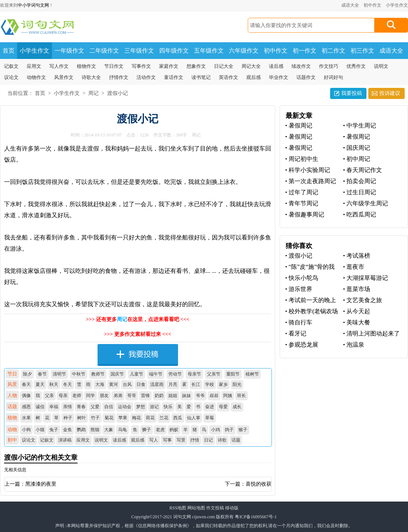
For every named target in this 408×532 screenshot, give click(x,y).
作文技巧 (329, 66)
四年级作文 (174, 51)
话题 (236, 440)
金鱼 (68, 430)
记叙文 (11, 66)
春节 (42, 374)
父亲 (49, 396)
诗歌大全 (91, 77)
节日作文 (114, 66)
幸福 (54, 407)
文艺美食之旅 (364, 300)
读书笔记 (201, 77)
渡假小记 (118, 93)
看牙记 (297, 333)
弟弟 (118, 396)
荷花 (150, 418)
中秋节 (79, 374)
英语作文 (228, 77)
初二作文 (333, 51)
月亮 (173, 384)
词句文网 (182, 517)
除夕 (27, 374)
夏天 (40, 384)
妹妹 (187, 396)
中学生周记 (361, 125)
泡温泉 (355, 345)
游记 (154, 407)
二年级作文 (104, 51)
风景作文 (64, 77)
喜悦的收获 (259, 484)
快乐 (168, 407)
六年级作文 (244, 51)
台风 (127, 384)
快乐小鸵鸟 (303, 278)
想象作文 (196, 66)
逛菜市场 (358, 289)
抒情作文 (119, 77)
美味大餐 (358, 322)
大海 (100, 384)
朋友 (104, 396)
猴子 (243, 430)
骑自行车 (300, 322)
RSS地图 (178, 508)
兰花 (164, 418)
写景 (181, 440)
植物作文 (86, 66)
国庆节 (117, 374)
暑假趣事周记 (306, 214)
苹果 (123, 418)
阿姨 (228, 396)
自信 (109, 407)
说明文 (381, 66)
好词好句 (333, 77)
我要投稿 (352, 93)
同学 (91, 396)
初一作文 (305, 51)
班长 (241, 396)
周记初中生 (303, 159)
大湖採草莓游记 (367, 278)
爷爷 (200, 396)
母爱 (223, 407)
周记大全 (251, 66)
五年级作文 (209, 51)
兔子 (54, 430)
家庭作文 (169, 66)
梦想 (141, 407)
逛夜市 (355, 267)
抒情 (195, 440)
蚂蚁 (174, 430)
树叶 (82, 418)
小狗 (26, 430)
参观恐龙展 (303, 345)
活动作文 (146, 77)
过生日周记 (361, 192)
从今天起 (358, 311)
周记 (93, 93)
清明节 (59, 374)
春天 (26, 384)
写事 (167, 440)
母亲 (63, 396)
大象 (109, 430)
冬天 (68, 384)
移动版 (232, 508)
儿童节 (136, 374)
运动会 (125, 407)
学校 (210, 384)
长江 (196, 384)
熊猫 (95, 430)
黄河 (113, 384)
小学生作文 (397, 5)
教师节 (98, 374)
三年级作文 (139, 51)
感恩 (26, 407)
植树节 (252, 374)
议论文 (11, 77)
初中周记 (358, 159)
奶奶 (159, 396)
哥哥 (132, 396)
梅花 (136, 418)
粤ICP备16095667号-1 (256, 517)
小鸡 (215, 430)
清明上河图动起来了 (373, 333)
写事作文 (141, 66)
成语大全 (350, 5)
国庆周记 (358, 148)
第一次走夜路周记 (312, 181)
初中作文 (372, 5)
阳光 (237, 384)
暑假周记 (300, 125)
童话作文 (174, 77)
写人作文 (59, 66)
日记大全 (224, 66)
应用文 (34, 66)
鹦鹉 (81, 430)
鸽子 (229, 430)
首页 (9, 51)
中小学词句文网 (33, 5)
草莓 (210, 418)
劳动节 (175, 374)
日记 (208, 440)
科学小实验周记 (309, 170)
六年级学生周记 (367, 203)
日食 (141, 384)
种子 (68, 418)
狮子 (147, 430)
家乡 (223, 384)
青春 (81, 407)
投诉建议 (390, 93)
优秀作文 (356, 66)
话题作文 (306, 77)
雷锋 (145, 396)
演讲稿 (65, 440)
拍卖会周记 (361, 181)
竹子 (95, 418)
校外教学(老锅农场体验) (312, 312)
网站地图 (196, 508)
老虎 (160, 430)
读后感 (276, 66)
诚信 (40, 407)
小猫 (40, 430)
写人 (154, 440)
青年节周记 (303, 203)
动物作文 (36, 77)
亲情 (68, 407)
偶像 (26, 396)
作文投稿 (215, 508)
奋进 (210, 407)
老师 (77, 396)
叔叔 (214, 396)
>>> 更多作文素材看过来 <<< (138, 334)
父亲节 (214, 374)
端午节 (156, 374)
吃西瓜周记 (361, 214)
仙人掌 (194, 418)
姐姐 (173, 396)
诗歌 (222, 440)
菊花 (109, 418)
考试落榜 (358, 256)
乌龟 (122, 430)
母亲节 (194, 374)
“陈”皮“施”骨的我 (312, 267)
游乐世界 (300, 289)
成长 (237, 407)
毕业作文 (279, 77)
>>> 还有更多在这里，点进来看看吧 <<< (138, 319)
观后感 (254, 77)
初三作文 (362, 51)
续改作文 (301, 66)
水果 (26, 418)
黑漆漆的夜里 (41, 484)
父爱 (95, 407)
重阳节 (233, 374)
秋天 (54, 384)
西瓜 (178, 418)
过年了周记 (303, 192)
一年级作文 (69, 51)
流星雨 (157, 384)
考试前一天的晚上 (312, 300)
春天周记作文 (364, 170)
